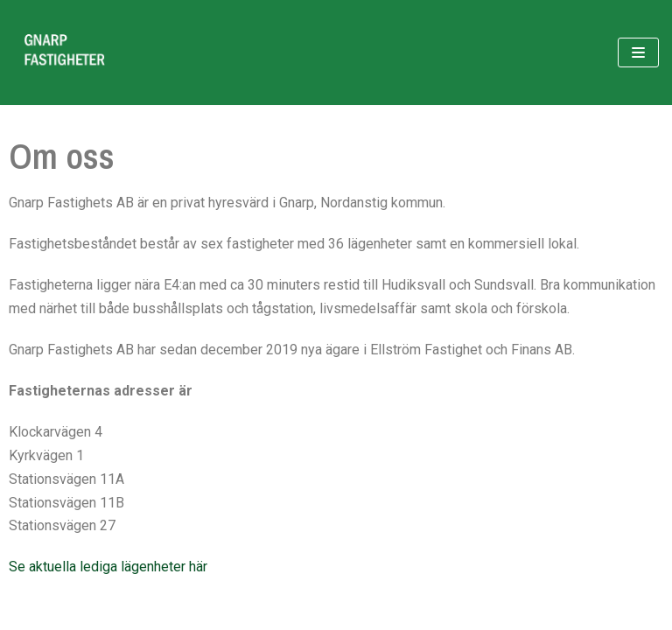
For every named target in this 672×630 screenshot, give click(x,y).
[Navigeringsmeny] (638, 52)
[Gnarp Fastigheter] (66, 52)
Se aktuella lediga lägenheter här (108, 567)
